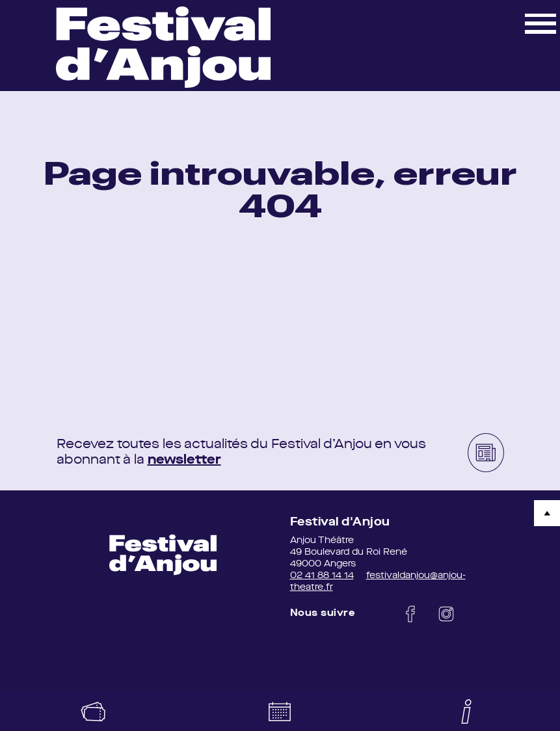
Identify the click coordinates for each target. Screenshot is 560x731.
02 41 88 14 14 (322, 576)
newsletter (184, 460)
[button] (540, 23)
